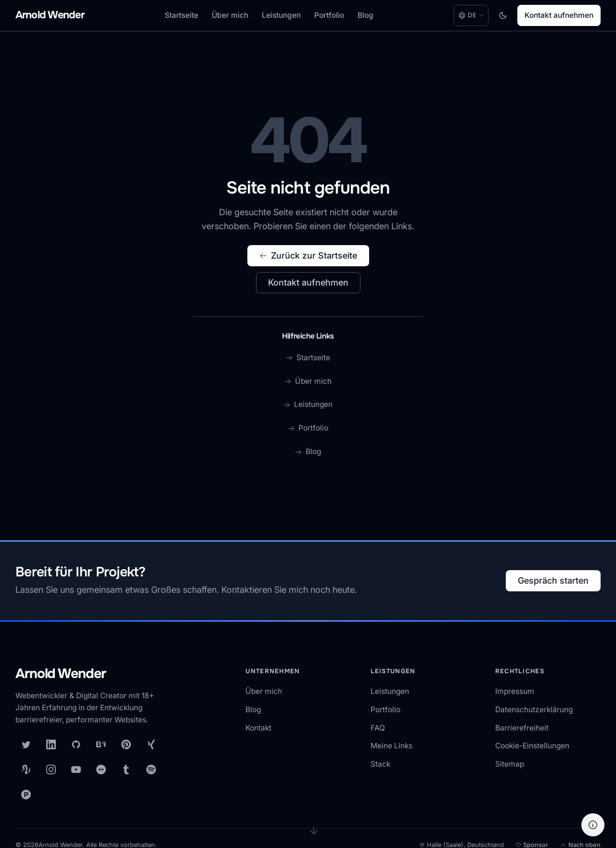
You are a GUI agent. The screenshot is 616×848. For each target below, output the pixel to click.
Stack (380, 764)
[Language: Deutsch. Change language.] (471, 15)
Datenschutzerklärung (534, 710)
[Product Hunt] (26, 795)
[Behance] (101, 744)
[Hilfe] (593, 825)
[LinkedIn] (51, 744)
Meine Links (391, 746)
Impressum (515, 691)
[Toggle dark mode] (503, 15)
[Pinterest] (126, 744)
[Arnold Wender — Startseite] (92, 674)
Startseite (181, 15)
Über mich (230, 15)
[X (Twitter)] (26, 744)
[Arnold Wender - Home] (50, 16)
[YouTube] (76, 770)
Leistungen (281, 15)
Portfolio (329, 15)
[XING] (151, 744)
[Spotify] (151, 770)
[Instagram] (51, 770)
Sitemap (510, 764)
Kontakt (258, 728)
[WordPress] (26, 770)
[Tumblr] (126, 770)
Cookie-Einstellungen (532, 746)
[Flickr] (101, 770)
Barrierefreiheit (522, 728)
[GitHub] (76, 744)
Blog (366, 15)
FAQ (378, 728)
